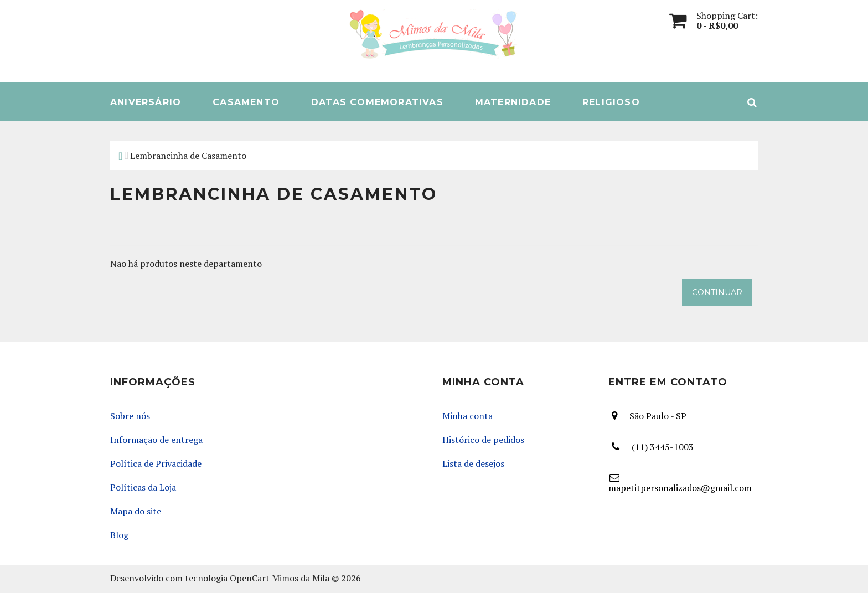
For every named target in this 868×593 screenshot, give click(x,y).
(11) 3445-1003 (663, 447)
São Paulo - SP (658, 416)
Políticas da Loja (143, 488)
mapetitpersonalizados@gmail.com (680, 488)
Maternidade (513, 102)
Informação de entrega (156, 440)
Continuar (717, 292)
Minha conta (467, 416)
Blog (119, 535)
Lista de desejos (473, 464)
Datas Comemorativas (377, 102)
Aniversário (146, 102)
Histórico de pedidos (483, 440)
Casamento (246, 102)
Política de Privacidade (156, 464)
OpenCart (250, 578)
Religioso (611, 102)
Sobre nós (130, 416)
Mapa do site (136, 511)
